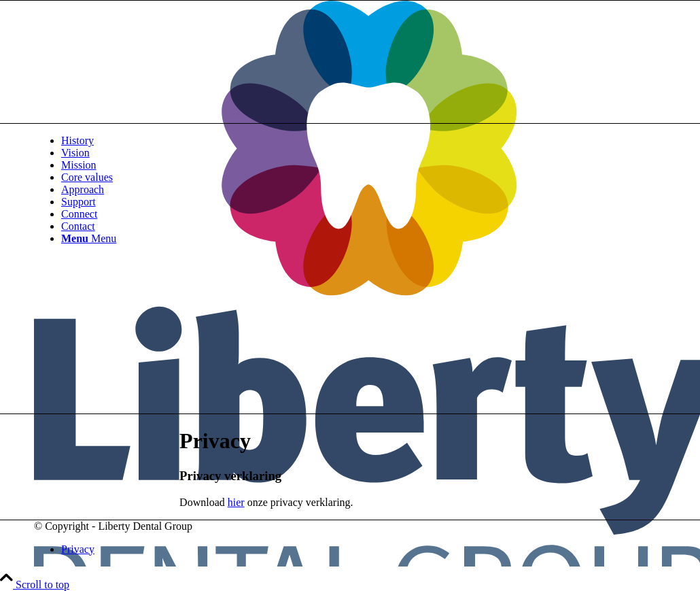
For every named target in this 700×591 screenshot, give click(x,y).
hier (236, 502)
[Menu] (89, 238)
